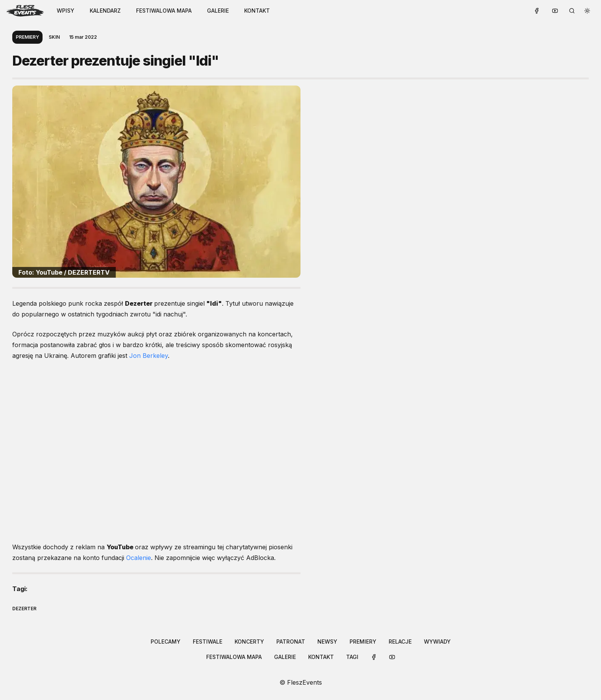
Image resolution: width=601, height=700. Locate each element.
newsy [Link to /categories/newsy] (327, 642)
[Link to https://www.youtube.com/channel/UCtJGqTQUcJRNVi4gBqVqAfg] (555, 11)
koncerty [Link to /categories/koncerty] (249, 642)
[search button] (572, 11)
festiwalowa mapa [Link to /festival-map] (164, 11)
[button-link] (105, 11)
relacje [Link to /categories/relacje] (400, 642)
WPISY (66, 11)
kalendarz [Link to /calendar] (105, 11)
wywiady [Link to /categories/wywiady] (437, 642)
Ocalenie (139, 558)
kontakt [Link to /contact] (257, 11)
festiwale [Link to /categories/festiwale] (208, 642)
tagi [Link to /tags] (352, 657)
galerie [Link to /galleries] (218, 11)
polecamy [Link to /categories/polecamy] (166, 642)
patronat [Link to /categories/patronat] (291, 642)
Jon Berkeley (149, 356)
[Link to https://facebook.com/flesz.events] (537, 11)
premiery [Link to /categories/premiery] (363, 642)
